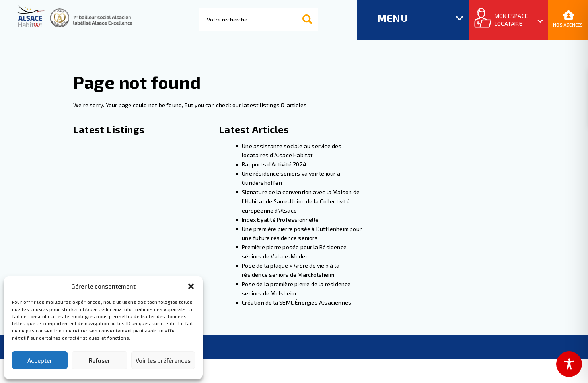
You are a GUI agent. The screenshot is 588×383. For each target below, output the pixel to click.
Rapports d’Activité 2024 (274, 164)
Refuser (99, 360)
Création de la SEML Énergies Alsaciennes (297, 302)
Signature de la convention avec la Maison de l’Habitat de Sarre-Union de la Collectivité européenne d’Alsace (301, 201)
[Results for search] (259, 42)
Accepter (40, 360)
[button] (191, 286)
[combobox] (259, 19)
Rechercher (317, 20)
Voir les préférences (163, 360)
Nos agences (568, 19)
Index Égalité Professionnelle (280, 220)
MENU (392, 18)
